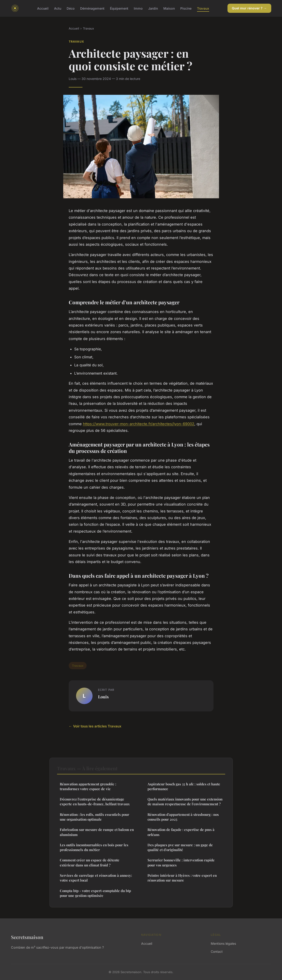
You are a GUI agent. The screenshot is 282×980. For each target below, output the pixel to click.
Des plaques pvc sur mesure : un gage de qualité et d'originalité (180, 847)
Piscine (186, 8)
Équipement (119, 8)
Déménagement (92, 8)
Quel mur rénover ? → (249, 8)
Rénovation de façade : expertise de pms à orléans (181, 832)
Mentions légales (223, 943)
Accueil (43, 8)
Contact (217, 951)
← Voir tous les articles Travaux (95, 726)
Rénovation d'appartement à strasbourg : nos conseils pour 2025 (183, 817)
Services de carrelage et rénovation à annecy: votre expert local (96, 878)
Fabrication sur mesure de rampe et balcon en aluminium (97, 832)
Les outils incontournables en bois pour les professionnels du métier (94, 847)
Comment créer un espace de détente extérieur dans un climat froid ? (90, 862)
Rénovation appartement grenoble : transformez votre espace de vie (88, 786)
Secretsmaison (27, 937)
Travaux (203, 8)
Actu (58, 8)
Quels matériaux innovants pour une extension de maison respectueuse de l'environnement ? (185, 802)
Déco (71, 8)
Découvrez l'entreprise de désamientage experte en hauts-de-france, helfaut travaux (95, 802)
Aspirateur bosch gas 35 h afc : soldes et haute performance (184, 786)
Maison (169, 8)
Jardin (153, 8)
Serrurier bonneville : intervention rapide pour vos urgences (181, 862)
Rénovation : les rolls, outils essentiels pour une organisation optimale (94, 817)
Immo (138, 8)
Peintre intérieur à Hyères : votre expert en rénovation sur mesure (182, 878)
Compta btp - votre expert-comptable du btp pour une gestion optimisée (95, 893)
